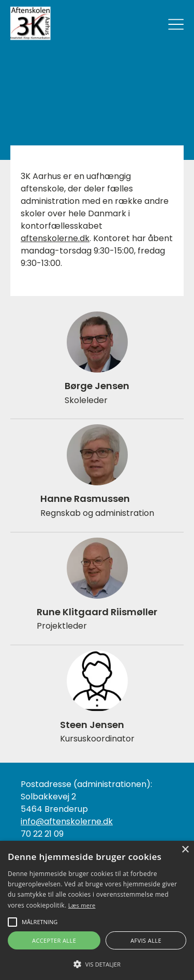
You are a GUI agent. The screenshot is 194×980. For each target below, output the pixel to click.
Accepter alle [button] (54, 940)
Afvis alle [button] (146, 940)
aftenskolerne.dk (55, 238)
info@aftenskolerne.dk (67, 821)
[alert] (97, 910)
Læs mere (82, 905)
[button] (97, 963)
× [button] (185, 850)
